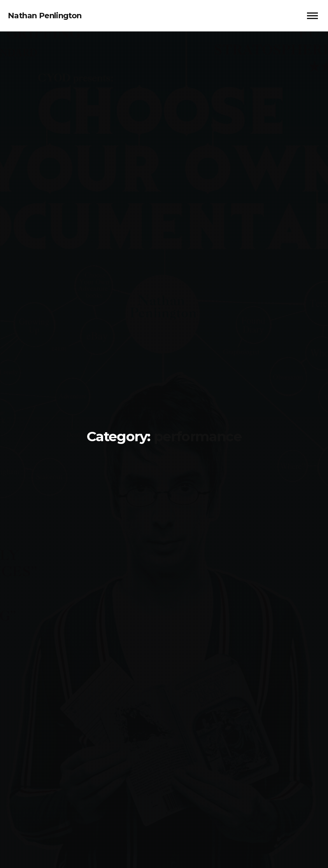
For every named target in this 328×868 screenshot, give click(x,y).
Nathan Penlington (45, 16)
